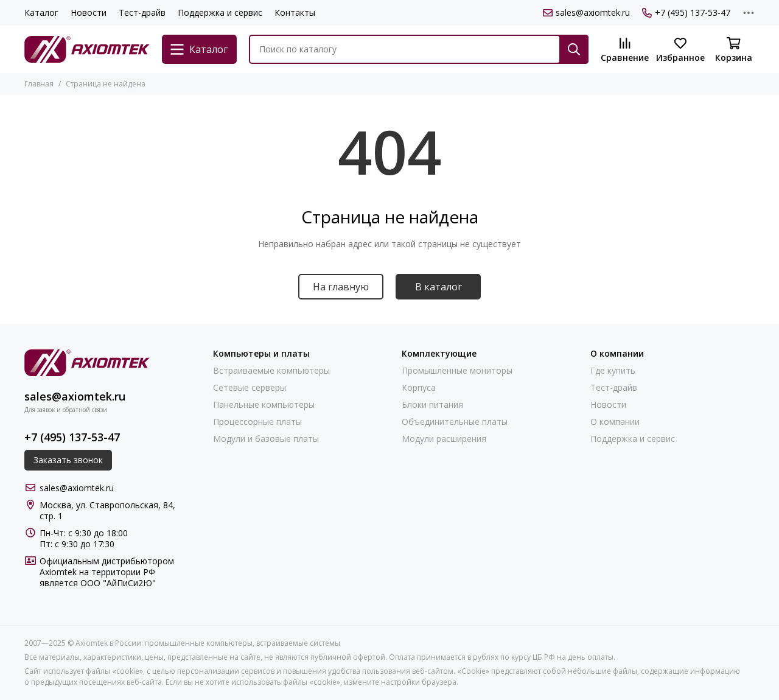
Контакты (295, 12)
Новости (89, 12)
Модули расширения (444, 439)
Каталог (41, 12)
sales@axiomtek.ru (586, 13)
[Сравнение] (625, 50)
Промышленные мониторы (457, 371)
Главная (39, 84)
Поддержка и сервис (220, 12)
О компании (615, 422)
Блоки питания (432, 405)
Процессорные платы (257, 422)
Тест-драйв (142, 12)
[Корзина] (733, 50)
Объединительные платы (455, 422)
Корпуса (419, 388)
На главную (341, 287)
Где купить (613, 371)
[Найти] (574, 49)
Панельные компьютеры (264, 405)
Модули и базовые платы (266, 439)
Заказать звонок (68, 460)
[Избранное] (680, 50)
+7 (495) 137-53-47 (686, 13)
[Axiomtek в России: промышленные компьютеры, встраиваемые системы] (87, 49)
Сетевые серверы (250, 388)
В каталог (438, 287)
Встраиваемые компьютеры (271, 371)
